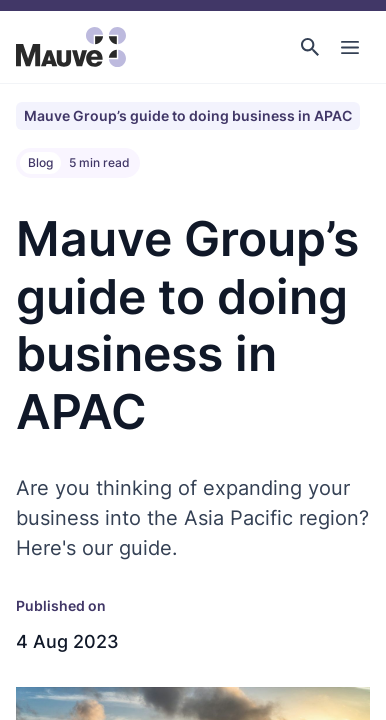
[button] (310, 47)
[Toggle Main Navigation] (350, 47)
